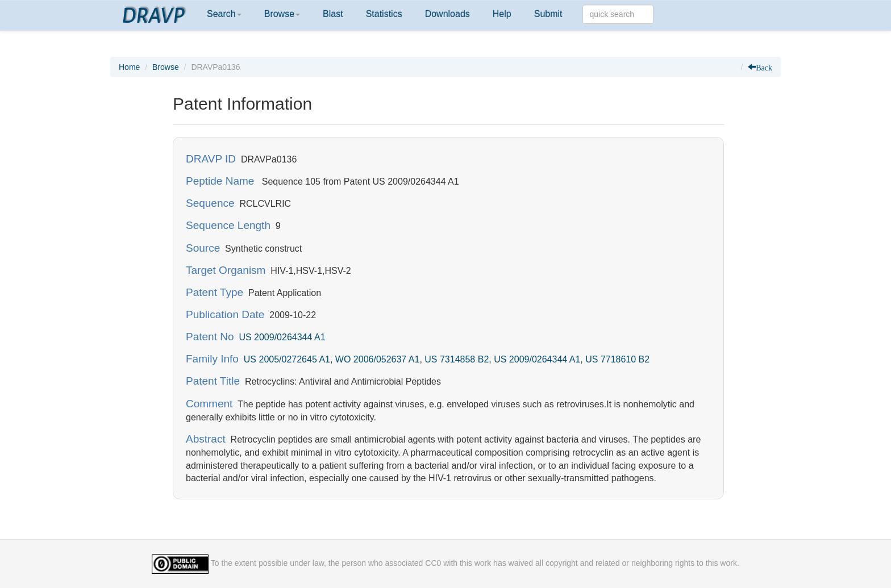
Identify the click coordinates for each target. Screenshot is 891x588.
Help (502, 14)
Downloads (447, 14)
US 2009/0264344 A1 (282, 337)
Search (224, 14)
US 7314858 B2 (457, 359)
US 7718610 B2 (617, 359)
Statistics (384, 14)
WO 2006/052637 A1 (378, 359)
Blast (333, 14)
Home (129, 67)
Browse (282, 14)
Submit (548, 14)
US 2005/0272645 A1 (287, 359)
